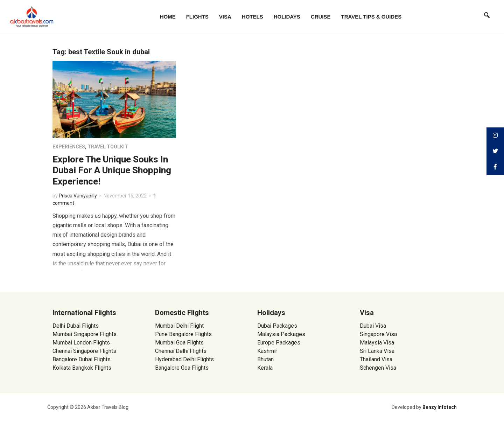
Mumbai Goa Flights (179, 343)
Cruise (321, 17)
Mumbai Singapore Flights (85, 334)
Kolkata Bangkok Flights (82, 368)
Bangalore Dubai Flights (82, 359)
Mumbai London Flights (81, 343)
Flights (197, 17)
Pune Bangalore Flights (183, 334)
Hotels (253, 17)
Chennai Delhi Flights (181, 351)
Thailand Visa (376, 359)
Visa (225, 17)
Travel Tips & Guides (372, 17)
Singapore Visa (378, 334)
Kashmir (267, 351)
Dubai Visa (373, 326)
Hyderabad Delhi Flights (184, 359)
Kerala (265, 368)
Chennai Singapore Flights (84, 351)
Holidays (287, 17)
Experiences (69, 147)
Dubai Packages (277, 326)
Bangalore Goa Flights (182, 368)
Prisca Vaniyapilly (78, 196)
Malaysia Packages (281, 334)
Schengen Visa (378, 368)
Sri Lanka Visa (378, 351)
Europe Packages (279, 343)
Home (168, 17)
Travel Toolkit (108, 147)
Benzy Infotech (440, 407)
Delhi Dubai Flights (76, 326)
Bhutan (265, 359)
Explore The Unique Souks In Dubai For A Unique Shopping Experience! (112, 170)
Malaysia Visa (377, 343)
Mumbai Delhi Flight (179, 326)
